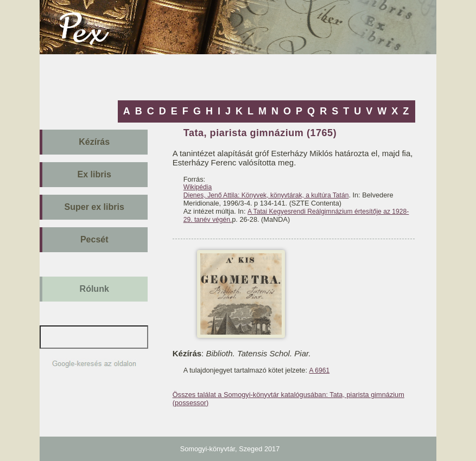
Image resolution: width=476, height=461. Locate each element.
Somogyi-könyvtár (208, 449)
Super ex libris (94, 207)
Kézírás (94, 142)
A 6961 (319, 370)
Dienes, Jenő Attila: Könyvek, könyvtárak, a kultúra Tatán (266, 195)
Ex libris (94, 174)
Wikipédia (198, 187)
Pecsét (94, 239)
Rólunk (94, 289)
